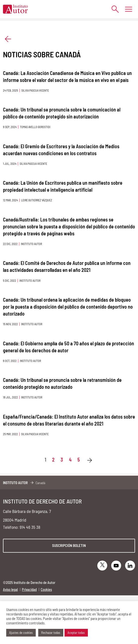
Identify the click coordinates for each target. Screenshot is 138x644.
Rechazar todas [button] (51, 633)
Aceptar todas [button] (76, 633)
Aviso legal (10, 590)
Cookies (46, 590)
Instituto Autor (15, 483)
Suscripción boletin (69, 545)
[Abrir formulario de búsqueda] (113, 9)
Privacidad (29, 590)
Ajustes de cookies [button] (21, 633)
